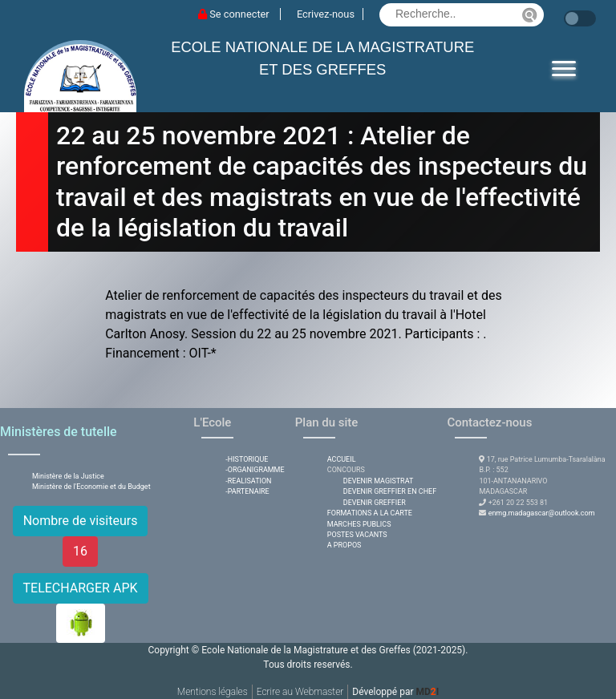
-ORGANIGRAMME (255, 470)
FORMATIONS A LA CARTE (370, 513)
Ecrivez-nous (326, 14)
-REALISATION (248, 481)
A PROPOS (344, 545)
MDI (427, 692)
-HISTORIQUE (247, 459)
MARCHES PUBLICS (359, 524)
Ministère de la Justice (68, 476)
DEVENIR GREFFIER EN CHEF (390, 491)
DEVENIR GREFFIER (375, 503)
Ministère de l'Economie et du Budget (91, 487)
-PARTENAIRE (247, 491)
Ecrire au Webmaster (300, 692)
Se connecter (235, 14)
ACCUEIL (342, 459)
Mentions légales (213, 692)
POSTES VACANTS (357, 535)
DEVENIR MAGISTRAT (378, 481)
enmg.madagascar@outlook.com (542, 513)
